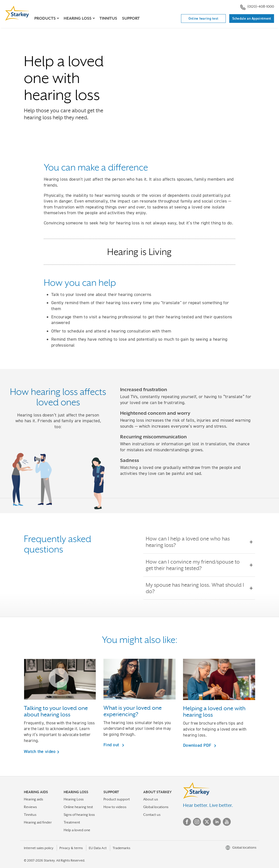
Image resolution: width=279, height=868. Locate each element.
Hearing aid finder (38, 822)
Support (131, 18)
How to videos (115, 807)
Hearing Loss (74, 799)
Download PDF (198, 745)
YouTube (227, 822)
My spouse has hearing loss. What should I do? (199, 588)
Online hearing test (204, 18)
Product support (117, 799)
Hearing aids (33, 799)
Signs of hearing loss (79, 815)
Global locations (156, 807)
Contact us (152, 815)
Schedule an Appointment (252, 18)
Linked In (217, 822)
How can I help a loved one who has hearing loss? (199, 542)
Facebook (187, 822)
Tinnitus (108, 18)
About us (151, 799)
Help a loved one (77, 830)
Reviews (30, 807)
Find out (112, 745)
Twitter (207, 822)
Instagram (197, 822)
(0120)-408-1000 (257, 7)
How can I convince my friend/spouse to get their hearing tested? (199, 565)
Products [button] (45, 18)
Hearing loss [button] (78, 18)
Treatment (72, 822)
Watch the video (40, 751)
